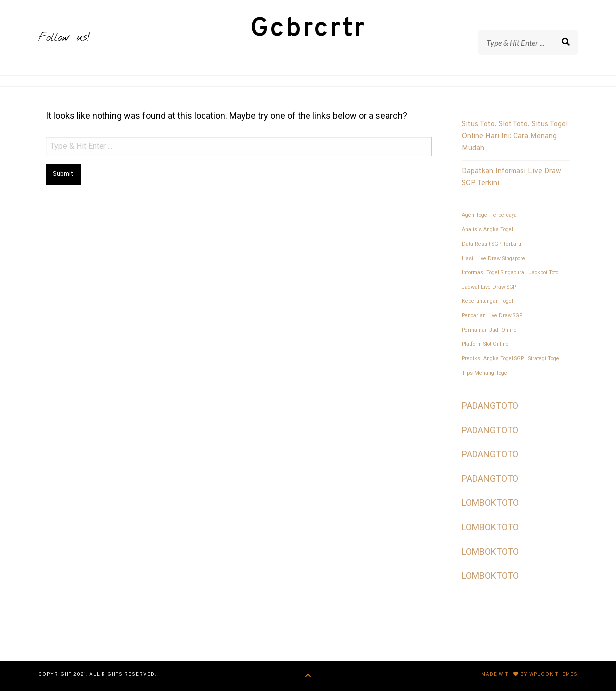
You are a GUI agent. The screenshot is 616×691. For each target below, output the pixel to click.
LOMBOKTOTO (490, 503)
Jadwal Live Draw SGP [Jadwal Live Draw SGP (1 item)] (489, 287)
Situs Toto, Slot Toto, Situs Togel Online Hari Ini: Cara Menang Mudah (515, 137)
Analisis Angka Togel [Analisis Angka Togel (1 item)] (487, 230)
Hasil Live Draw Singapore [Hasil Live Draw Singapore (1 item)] (494, 258)
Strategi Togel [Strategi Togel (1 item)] (545, 358)
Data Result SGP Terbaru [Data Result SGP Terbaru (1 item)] (492, 244)
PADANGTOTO (490, 406)
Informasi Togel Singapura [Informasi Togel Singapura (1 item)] (493, 272)
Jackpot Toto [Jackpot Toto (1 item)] (544, 272)
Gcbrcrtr (308, 29)
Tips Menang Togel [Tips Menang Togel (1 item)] (485, 373)
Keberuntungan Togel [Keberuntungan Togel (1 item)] (487, 301)
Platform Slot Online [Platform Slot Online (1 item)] (485, 344)
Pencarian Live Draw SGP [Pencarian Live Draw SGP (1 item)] (492, 316)
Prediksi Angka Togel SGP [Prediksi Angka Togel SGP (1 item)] (493, 358)
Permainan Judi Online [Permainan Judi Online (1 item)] (489, 330)
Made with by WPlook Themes (529, 674)
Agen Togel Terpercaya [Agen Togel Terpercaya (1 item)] (489, 215)
